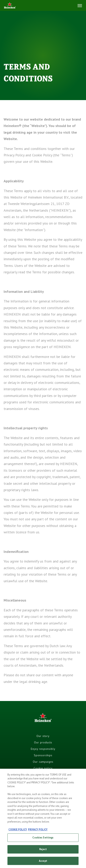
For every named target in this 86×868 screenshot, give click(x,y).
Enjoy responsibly (43, 749)
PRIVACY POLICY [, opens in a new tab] (38, 832)
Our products (43, 742)
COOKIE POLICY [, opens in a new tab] (18, 832)
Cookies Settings (43, 840)
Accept (43, 863)
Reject (43, 851)
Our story (43, 736)
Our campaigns (43, 762)
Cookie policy (43, 768)
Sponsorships (43, 755)
